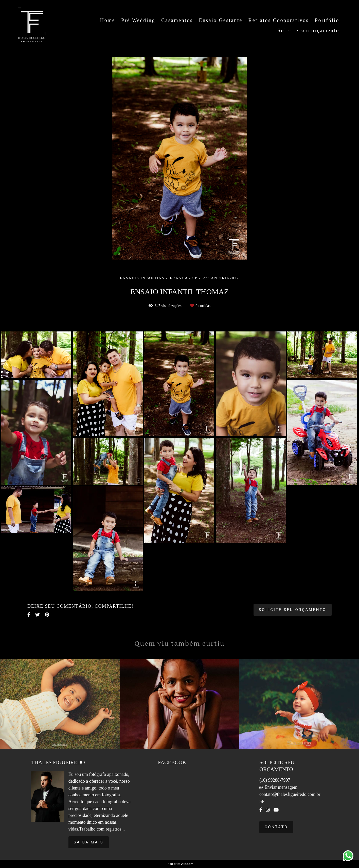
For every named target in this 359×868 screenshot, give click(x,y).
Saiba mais (89, 842)
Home (107, 20)
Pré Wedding (138, 20)
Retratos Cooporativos (279, 20)
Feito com (179, 864)
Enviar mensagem (281, 787)
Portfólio (327, 20)
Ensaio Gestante (220, 20)
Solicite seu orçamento (308, 30)
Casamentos (177, 20)
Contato (276, 827)
